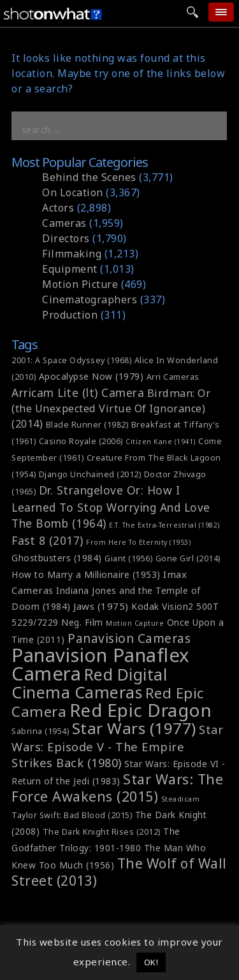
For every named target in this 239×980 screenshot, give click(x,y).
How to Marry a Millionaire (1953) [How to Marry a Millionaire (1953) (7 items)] (86, 574)
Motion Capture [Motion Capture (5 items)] (135, 623)
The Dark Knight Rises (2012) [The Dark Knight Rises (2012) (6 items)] (102, 832)
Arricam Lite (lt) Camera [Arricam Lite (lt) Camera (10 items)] (78, 393)
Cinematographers (90, 299)
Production (70, 315)
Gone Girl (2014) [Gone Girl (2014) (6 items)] (188, 558)
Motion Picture (80, 284)
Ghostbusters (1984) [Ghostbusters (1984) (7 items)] (57, 558)
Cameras (64, 223)
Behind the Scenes (89, 177)
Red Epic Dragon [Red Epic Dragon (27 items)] (141, 710)
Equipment (70, 269)
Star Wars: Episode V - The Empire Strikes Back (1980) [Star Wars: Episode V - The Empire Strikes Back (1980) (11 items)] (117, 746)
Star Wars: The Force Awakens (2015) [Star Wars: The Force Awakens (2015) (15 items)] (117, 788)
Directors (66, 238)
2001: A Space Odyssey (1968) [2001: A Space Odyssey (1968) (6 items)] (71, 360)
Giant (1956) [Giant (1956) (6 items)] (128, 558)
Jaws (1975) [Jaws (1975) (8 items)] (101, 606)
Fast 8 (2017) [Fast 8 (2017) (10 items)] (47, 540)
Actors (58, 208)
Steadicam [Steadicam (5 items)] (181, 799)
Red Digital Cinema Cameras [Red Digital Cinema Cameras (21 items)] (89, 683)
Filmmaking (72, 254)
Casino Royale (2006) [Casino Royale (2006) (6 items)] (81, 441)
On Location (73, 192)
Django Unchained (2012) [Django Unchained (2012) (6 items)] (90, 474)
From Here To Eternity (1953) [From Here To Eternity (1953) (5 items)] (138, 542)
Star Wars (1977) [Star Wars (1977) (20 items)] (134, 728)
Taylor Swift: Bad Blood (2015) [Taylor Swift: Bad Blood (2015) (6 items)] (72, 815)
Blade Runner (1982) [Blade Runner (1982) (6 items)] (87, 425)
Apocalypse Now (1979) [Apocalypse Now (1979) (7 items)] (91, 376)
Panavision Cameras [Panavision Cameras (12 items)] (129, 638)
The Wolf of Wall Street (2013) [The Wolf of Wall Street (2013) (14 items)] (119, 872)
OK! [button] (151, 962)
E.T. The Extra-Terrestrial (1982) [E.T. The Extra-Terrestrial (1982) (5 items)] (164, 525)
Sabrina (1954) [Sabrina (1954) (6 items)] (40, 731)
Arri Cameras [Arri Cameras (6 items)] (173, 377)
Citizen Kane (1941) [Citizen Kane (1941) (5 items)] (161, 442)
